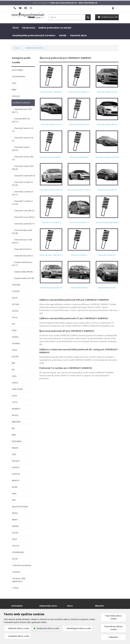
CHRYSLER (16, 285)
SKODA (15, 513)
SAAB (14, 494)
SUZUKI (15, 533)
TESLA (14, 539)
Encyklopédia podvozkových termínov (34, 35)
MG (13, 428)
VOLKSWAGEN (18, 552)
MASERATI (16, 409)
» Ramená (16, 572)
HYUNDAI (16, 344)
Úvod (15, 28)
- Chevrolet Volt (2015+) (22, 256)
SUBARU (15, 526)
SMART (15, 520)
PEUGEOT (16, 461)
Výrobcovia (28, 28)
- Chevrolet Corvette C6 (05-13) (22, 193)
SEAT (14, 500)
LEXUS (14, 396)
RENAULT (16, 481)
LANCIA (15, 383)
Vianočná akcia (78, 35)
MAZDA (15, 415)
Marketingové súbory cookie (79, 628)
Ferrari (15, 317)
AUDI (14, 83)
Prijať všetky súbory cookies (113, 617)
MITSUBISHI (17, 441)
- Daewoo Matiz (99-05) (22, 272)
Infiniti (14, 350)
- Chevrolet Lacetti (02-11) (23, 224)
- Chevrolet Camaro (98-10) (23, 158)
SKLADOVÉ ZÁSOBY (20, 507)
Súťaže (63, 35)
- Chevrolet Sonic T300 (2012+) (22, 241)
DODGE (15, 311)
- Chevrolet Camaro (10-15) (23, 130)
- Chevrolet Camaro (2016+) (21, 149)
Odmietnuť (113, 637)
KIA (13, 370)
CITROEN (16, 291)
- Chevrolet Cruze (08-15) (23, 211)
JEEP (14, 363)
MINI (14, 435)
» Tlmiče (15, 588)
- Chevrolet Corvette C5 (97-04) (22, 184)
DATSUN (15, 304)
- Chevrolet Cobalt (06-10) (23, 176)
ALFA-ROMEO (17, 70)
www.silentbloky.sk (88, 3)
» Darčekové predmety (22, 565)
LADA (14, 376)
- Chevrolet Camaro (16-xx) (23, 139)
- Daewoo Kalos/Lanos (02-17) (22, 264)
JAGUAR (15, 357)
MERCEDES (16, 422)
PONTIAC (16, 467)
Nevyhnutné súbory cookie (48, 628)
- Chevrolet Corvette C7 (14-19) (22, 203)
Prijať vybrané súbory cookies (113, 628)
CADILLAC (16, 96)
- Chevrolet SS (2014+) (22, 249)
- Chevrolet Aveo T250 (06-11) (22, 111)
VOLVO (15, 559)
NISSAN (15, 448)
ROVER (15, 487)
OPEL (14, 454)
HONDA (15, 337)
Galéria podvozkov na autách (55, 28)
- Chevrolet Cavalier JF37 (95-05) (23, 168)
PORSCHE (16, 474)
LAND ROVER (17, 389)
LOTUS (15, 402)
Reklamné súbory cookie (19, 628)
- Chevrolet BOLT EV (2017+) (21, 120)
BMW (14, 90)
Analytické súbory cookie (19, 636)
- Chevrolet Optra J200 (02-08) (22, 232)
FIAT (14, 324)
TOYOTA (16, 546)
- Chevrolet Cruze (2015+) (23, 217)
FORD (14, 330)
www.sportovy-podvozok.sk (64, 3)
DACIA (15, 298)
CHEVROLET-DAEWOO (34, 48)
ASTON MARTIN (18, 77)
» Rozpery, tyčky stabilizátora (19, 580)
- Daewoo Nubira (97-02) (23, 278)
